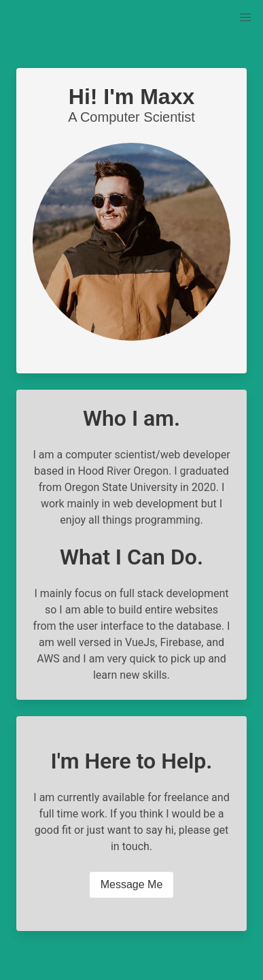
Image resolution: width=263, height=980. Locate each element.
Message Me (132, 884)
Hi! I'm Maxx (131, 97)
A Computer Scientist (131, 117)
